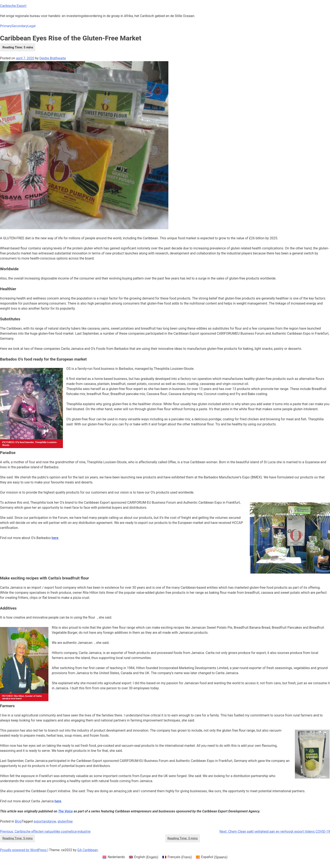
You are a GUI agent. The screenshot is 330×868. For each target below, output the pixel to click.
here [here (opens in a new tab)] (55, 538)
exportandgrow (45, 821)
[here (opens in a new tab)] (58, 801)
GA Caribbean (88, 850)
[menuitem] (114, 857)
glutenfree (65, 821)
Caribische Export (13, 6)
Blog (18, 821)
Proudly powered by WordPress (24, 850)
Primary (6, 26)
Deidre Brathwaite (53, 58)
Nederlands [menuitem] (116, 857)
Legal (31, 26)
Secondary (19, 26)
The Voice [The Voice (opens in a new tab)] (65, 811)
